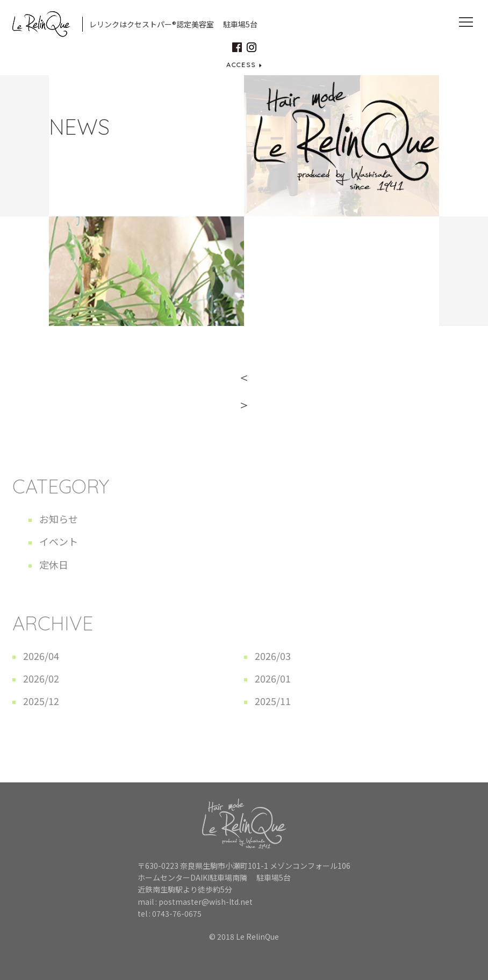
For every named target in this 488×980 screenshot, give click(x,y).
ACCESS (244, 65)
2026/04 (41, 656)
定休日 (54, 564)
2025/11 (273, 701)
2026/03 (273, 656)
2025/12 (41, 701)
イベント (59, 541)
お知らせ (59, 519)
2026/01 (273, 678)
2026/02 (41, 678)
